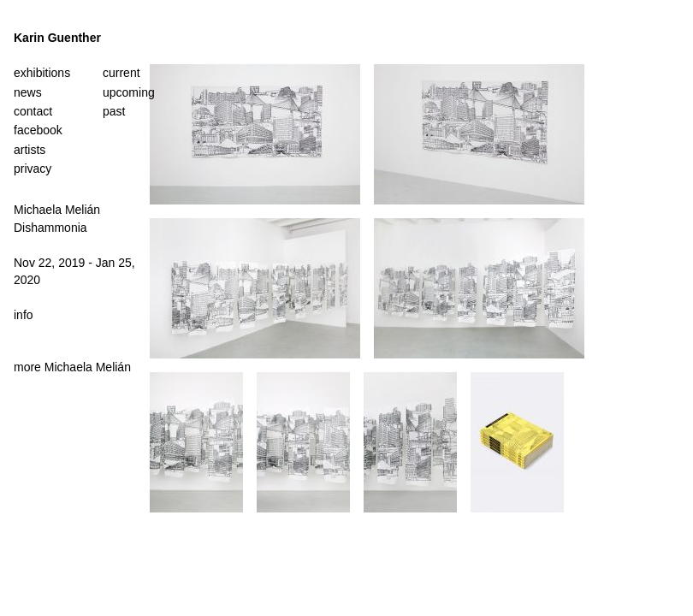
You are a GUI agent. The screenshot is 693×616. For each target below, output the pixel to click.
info (24, 315)
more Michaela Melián (72, 367)
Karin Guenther (57, 38)
